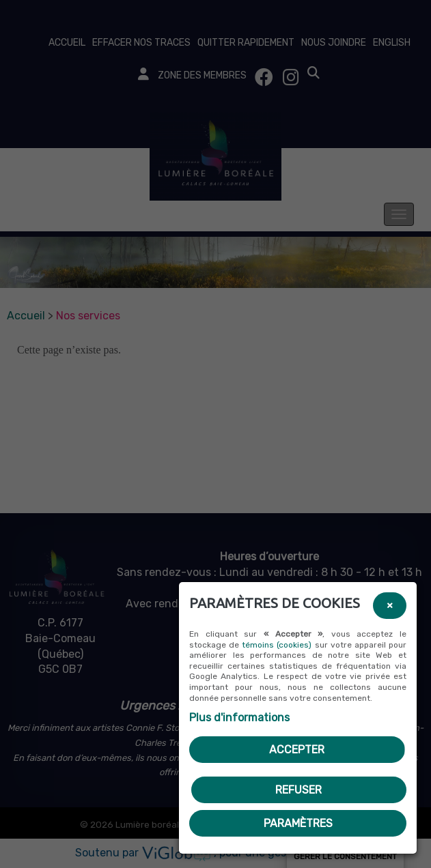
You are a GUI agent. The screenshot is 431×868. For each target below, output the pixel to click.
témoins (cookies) (277, 645)
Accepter (297, 750)
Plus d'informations (239, 718)
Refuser (298, 790)
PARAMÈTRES (298, 823)
